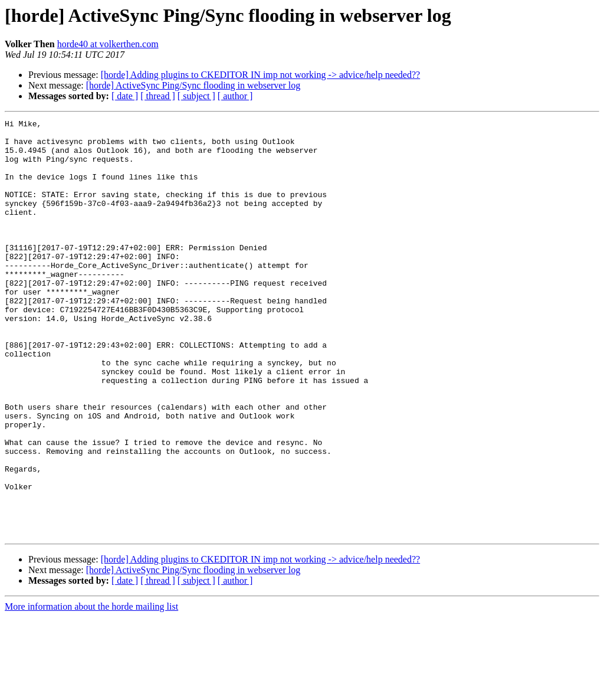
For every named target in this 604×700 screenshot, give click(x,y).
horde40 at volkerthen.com (108, 44)
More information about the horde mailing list (91, 690)
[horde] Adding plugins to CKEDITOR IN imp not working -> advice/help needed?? (261, 75)
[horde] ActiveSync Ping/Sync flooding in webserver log (193, 85)
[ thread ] (158, 96)
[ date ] (125, 96)
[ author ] (235, 96)
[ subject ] (196, 96)
